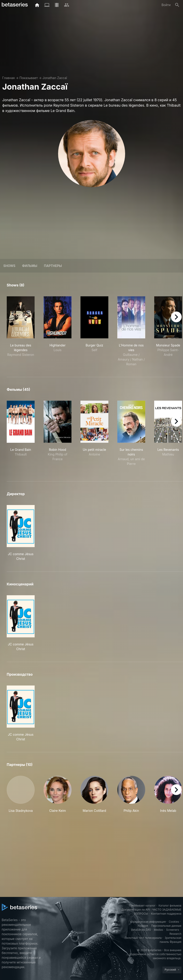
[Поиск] (177, 5)
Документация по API (136, 910)
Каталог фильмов (170, 906)
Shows (9, 266)
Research (176, 934)
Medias (159, 930)
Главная (8, 78)
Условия (143, 926)
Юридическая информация (148, 922)
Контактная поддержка (166, 914)
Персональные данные (166, 926)
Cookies (174, 922)
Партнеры (53, 266)
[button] (21, 794)
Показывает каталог (142, 906)
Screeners (172, 930)
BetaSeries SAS (141, 930)
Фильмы (30, 266)
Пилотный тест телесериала (143, 938)
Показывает (29, 78)
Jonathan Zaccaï (55, 78)
